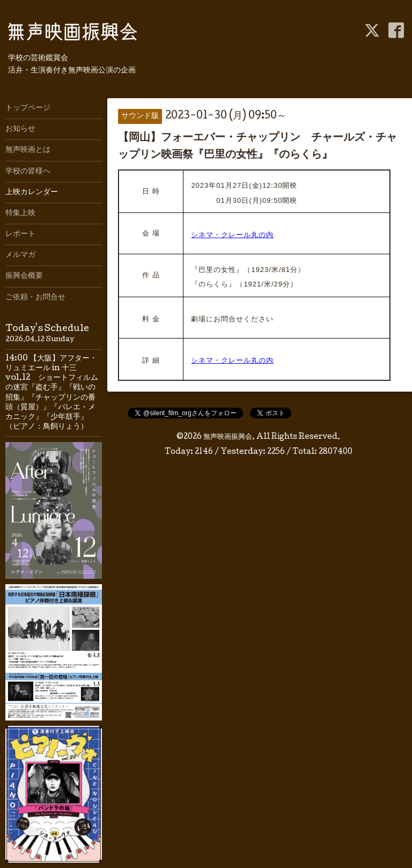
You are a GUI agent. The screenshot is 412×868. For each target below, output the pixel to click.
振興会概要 (24, 276)
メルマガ (20, 255)
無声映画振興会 (228, 437)
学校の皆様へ (28, 172)
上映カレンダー (32, 193)
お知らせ (20, 129)
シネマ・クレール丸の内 (232, 235)
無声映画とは (28, 150)
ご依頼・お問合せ (35, 298)
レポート (20, 234)
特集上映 (20, 214)
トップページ (28, 108)
